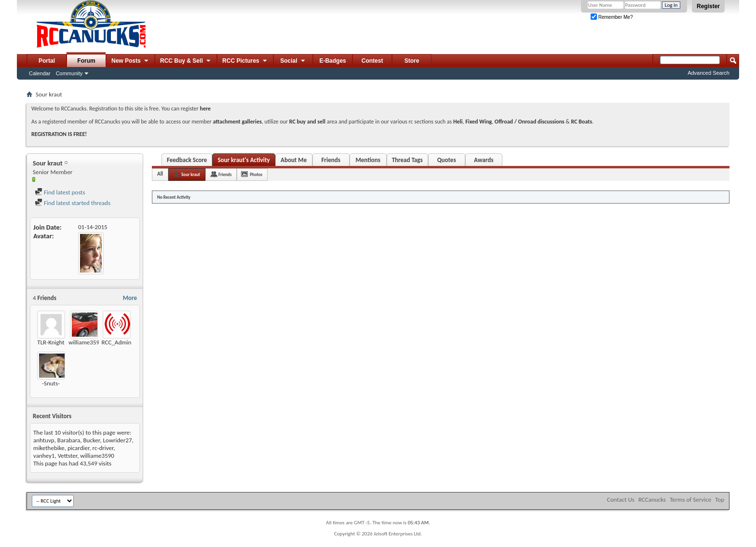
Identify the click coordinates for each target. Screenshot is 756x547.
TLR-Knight (51, 342)
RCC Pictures (245, 61)
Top (720, 499)
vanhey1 (44, 456)
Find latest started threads (73, 203)
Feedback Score (187, 160)
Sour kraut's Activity (243, 160)
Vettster (67, 456)
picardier (78, 448)
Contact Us (621, 499)
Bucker (91, 440)
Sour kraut (191, 174)
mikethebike (49, 448)
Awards (484, 160)
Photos (256, 174)
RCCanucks (652, 499)
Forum (86, 61)
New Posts (130, 61)
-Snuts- (51, 383)
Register (708, 6)
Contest (372, 61)
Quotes (447, 160)
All (160, 174)
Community (69, 73)
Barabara (69, 440)
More (130, 298)
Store (412, 61)
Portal (47, 61)
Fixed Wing (479, 122)
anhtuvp (44, 440)
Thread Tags (407, 160)
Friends (331, 160)
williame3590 (86, 342)
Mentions (368, 160)
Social (293, 61)
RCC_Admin (117, 342)
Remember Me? (612, 17)
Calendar (40, 73)
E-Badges (332, 61)
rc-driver (103, 448)
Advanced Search (709, 73)
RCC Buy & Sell (186, 61)
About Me (294, 160)
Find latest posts (60, 192)
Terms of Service (690, 499)
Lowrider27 (117, 440)
